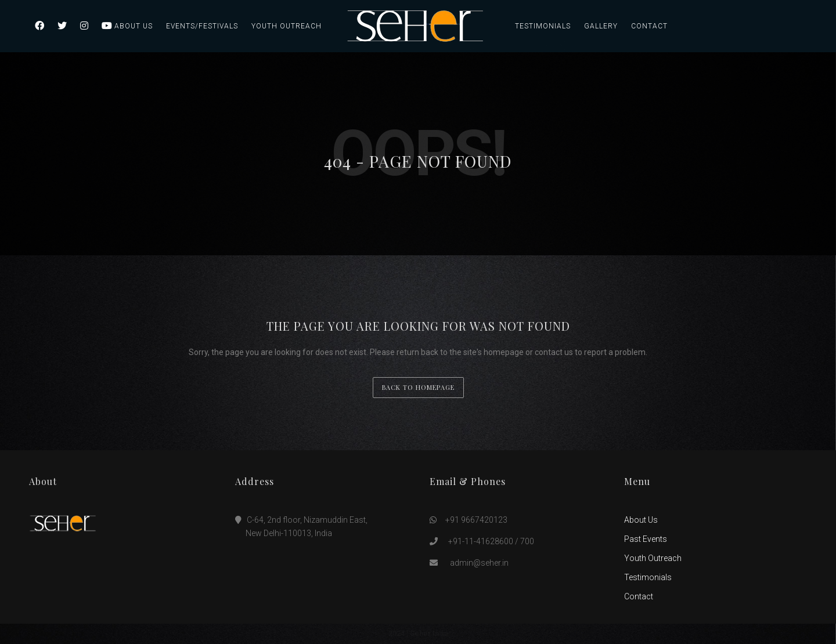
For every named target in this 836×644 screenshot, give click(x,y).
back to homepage (418, 387)
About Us (134, 26)
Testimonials (543, 26)
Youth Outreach (287, 26)
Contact (649, 26)
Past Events (646, 539)
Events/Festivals (202, 26)
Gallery (601, 26)
